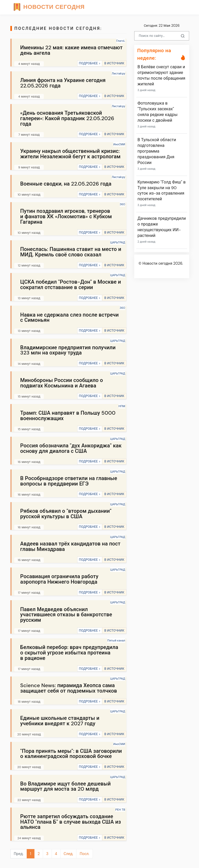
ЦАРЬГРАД (118, 242)
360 (122, 204)
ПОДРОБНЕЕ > (90, 63)
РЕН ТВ (120, 810)
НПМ (122, 406)
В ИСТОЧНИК (114, 63)
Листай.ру (118, 73)
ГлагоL (121, 41)
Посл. (84, 854)
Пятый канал (116, 640)
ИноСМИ (119, 144)
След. (69, 854)
